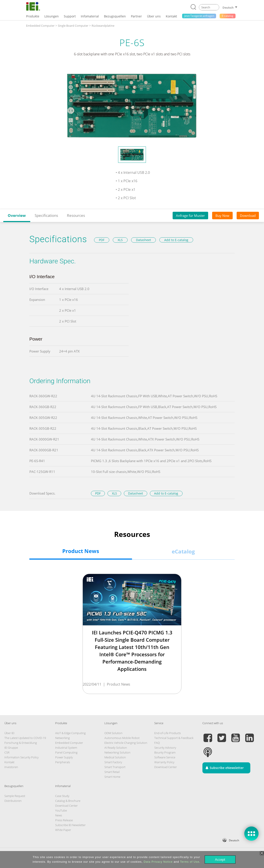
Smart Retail (112, 772)
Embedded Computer (69, 743)
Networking (62, 738)
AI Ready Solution (116, 748)
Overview (17, 215)
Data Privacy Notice (158, 862)
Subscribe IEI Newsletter (70, 825)
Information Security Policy (22, 757)
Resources (76, 215)
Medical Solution (115, 757)
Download (248, 216)
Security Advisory (165, 748)
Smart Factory (113, 762)
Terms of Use (190, 862)
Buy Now (222, 216)
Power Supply (64, 757)
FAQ (157, 743)
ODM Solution (113, 733)
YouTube (61, 810)
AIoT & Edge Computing (70, 733)
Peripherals (63, 762)
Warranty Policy (164, 762)
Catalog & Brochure (68, 801)
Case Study (62, 796)
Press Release (64, 820)
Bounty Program (165, 752)
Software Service (165, 757)
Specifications (46, 215)
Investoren (11, 767)
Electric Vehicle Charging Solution (126, 743)
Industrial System (66, 748)
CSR (7, 752)
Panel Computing (66, 752)
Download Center (166, 767)
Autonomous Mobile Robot (122, 738)
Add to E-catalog (176, 240)
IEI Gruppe (11, 748)
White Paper (63, 830)
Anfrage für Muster (190, 216)
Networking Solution (117, 752)
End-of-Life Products (168, 733)
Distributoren (13, 801)
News (59, 815)
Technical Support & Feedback (174, 738)
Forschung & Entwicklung (21, 743)
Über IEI (9, 733)
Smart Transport (115, 767)
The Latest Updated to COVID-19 (25, 738)
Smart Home (112, 777)
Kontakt (9, 762)
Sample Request (15, 796)
